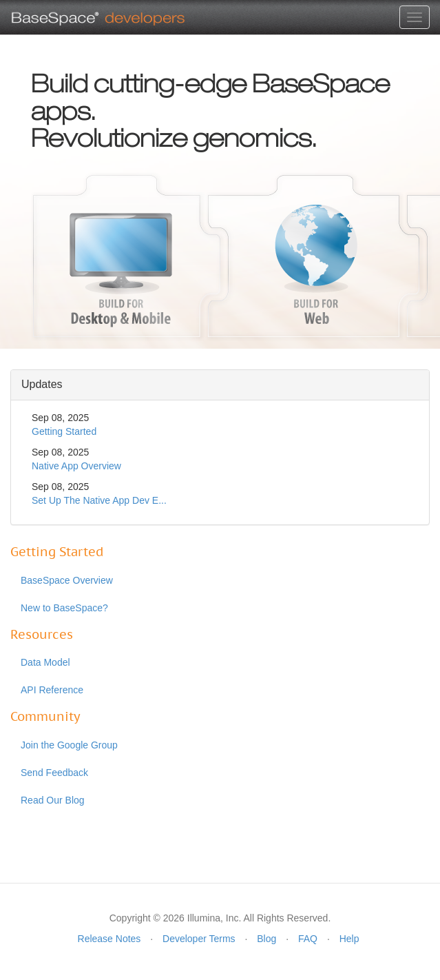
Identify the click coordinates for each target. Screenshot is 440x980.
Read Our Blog (53, 800)
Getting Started (64, 431)
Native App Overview (76, 466)
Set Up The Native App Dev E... (99, 500)
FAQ (308, 939)
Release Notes (109, 939)
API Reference (52, 690)
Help (349, 939)
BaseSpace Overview (67, 580)
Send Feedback (54, 773)
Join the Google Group (69, 745)
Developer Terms (199, 939)
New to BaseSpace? (64, 608)
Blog (266, 939)
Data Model (45, 662)
